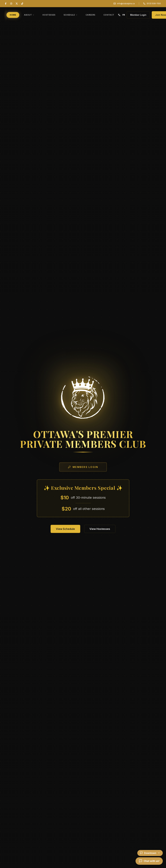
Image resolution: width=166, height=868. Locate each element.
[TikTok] (22, 4)
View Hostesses (100, 529)
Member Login (138, 15)
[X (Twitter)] (17, 4)
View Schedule (65, 529)
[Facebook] (6, 4)
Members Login (83, 468)
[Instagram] (11, 4)
